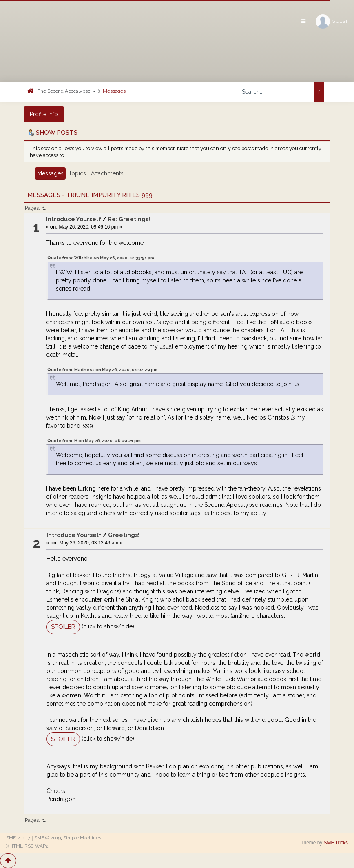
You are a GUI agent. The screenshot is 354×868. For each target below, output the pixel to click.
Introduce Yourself (74, 219)
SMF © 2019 (48, 838)
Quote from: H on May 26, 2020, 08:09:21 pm (94, 441)
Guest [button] (332, 21)
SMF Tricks (336, 843)
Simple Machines (82, 838)
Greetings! (124, 535)
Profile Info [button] (44, 114)
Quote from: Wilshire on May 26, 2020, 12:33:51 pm (101, 258)
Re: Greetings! (129, 219)
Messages (114, 91)
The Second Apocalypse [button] (67, 91)
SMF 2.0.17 (18, 838)
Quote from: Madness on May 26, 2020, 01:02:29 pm (102, 370)
